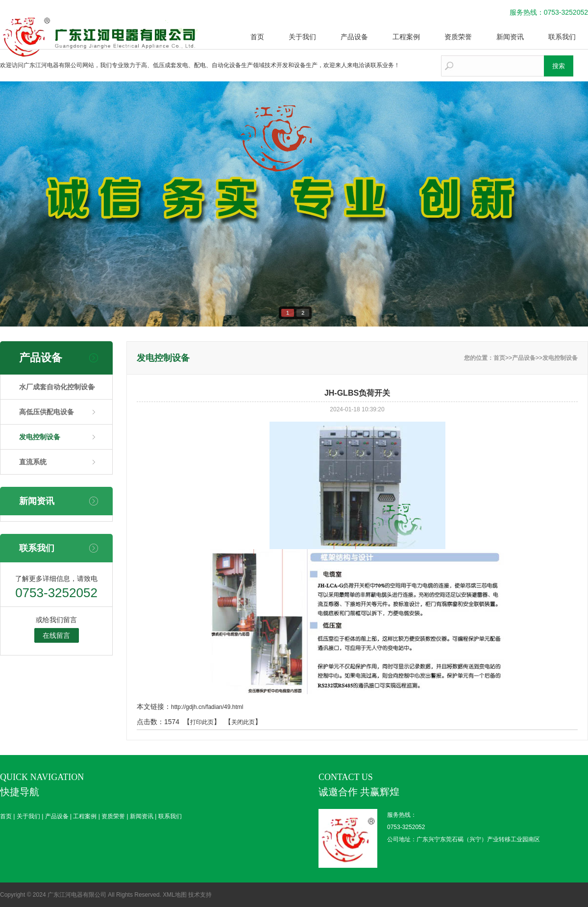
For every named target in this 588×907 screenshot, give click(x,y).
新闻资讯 (510, 37)
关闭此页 (243, 722)
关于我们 (302, 37)
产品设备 (354, 37)
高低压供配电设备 (47, 412)
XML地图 (175, 895)
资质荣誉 (458, 37)
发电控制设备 (40, 437)
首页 (257, 37)
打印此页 (202, 722)
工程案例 (406, 37)
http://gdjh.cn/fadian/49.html (207, 707)
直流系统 (33, 462)
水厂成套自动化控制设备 (57, 387)
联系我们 (562, 37)
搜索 (559, 66)
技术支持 (200, 895)
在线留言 (56, 635)
